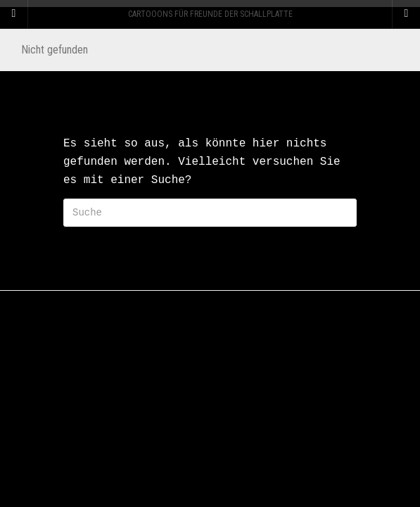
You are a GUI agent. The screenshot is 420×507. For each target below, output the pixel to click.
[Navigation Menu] (406, 14)
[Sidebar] (14, 14)
